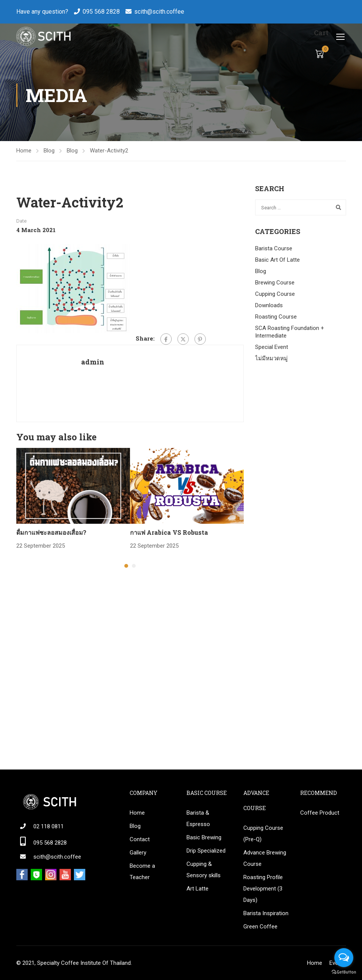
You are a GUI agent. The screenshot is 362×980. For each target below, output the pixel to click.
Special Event (272, 347)
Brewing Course (275, 283)
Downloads (269, 305)
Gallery (138, 853)
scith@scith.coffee (159, 12)
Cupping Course (275, 294)
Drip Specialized (206, 851)
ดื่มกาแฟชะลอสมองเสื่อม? (51, 532)
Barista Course (274, 248)
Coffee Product (320, 813)
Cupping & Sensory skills (204, 870)
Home (24, 151)
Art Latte (197, 889)
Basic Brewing (204, 837)
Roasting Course (276, 317)
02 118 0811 (49, 826)
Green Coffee (260, 927)
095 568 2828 (101, 12)
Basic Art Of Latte (277, 260)
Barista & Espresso (198, 818)
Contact (140, 839)
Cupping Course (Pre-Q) (263, 834)
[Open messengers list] (344, 958)
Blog (49, 151)
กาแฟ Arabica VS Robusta (169, 532)
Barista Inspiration (266, 913)
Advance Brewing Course (265, 858)
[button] (126, 566)
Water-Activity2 (109, 151)
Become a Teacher (142, 872)
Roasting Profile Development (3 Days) (263, 889)
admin (93, 362)
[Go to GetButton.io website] (344, 972)
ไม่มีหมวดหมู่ (271, 358)
